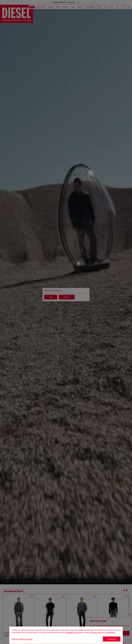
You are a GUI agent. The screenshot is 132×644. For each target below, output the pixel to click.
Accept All (112, 639)
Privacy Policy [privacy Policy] (96, 632)
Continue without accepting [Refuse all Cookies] (22, 639)
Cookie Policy (110, 632)
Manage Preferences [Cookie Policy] (74, 632)
